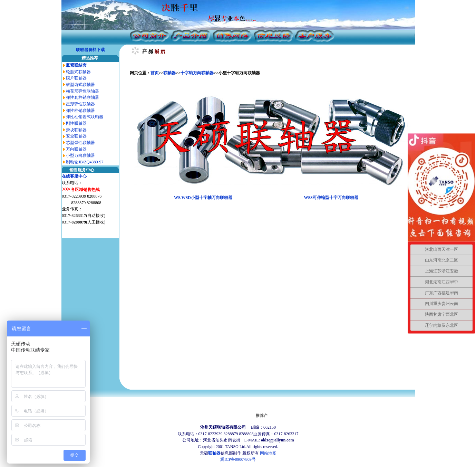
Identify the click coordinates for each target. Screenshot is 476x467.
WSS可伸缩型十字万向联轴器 (331, 198)
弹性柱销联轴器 (80, 111)
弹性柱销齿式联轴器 (85, 117)
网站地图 (268, 453)
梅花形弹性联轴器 (82, 91)
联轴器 (169, 73)
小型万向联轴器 (80, 155)
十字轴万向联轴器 (197, 73)
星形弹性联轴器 (80, 104)
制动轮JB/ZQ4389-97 (85, 162)
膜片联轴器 (76, 78)
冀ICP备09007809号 (238, 459)
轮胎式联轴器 (78, 72)
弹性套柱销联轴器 (82, 97)
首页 (155, 73)
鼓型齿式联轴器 (80, 85)
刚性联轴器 (76, 123)
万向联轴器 (76, 149)
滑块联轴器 (76, 130)
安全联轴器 (76, 136)
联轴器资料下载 (90, 50)
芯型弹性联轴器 (80, 143)
